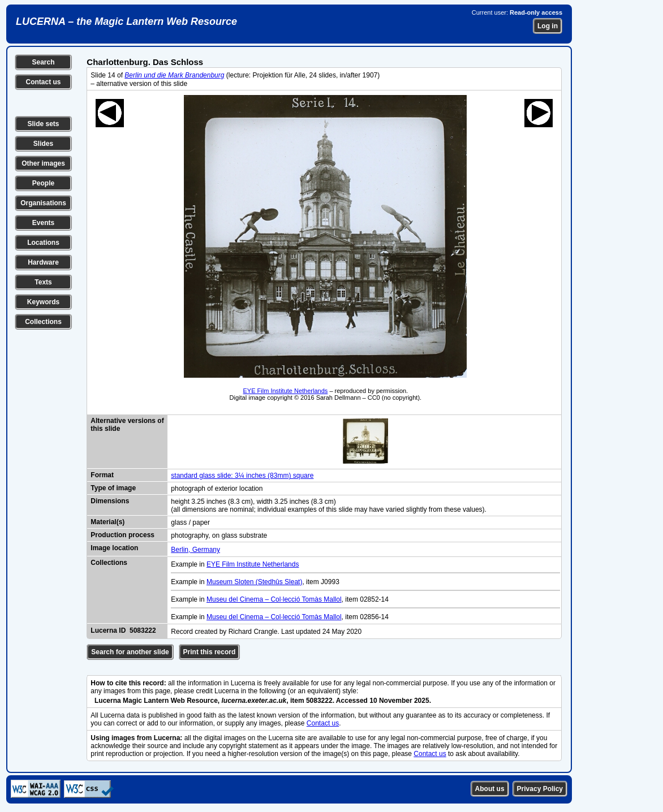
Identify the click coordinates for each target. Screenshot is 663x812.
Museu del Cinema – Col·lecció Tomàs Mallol (274, 599)
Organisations (43, 203)
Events (43, 223)
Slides (43, 144)
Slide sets (43, 124)
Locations (43, 243)
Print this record (210, 652)
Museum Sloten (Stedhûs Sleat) (254, 582)
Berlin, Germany (195, 550)
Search (43, 62)
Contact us (43, 82)
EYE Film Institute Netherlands (286, 391)
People (43, 183)
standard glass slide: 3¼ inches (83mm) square (242, 476)
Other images (43, 163)
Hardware (43, 262)
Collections (43, 322)
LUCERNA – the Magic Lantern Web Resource (126, 21)
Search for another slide (130, 652)
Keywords (43, 302)
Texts (43, 282)
